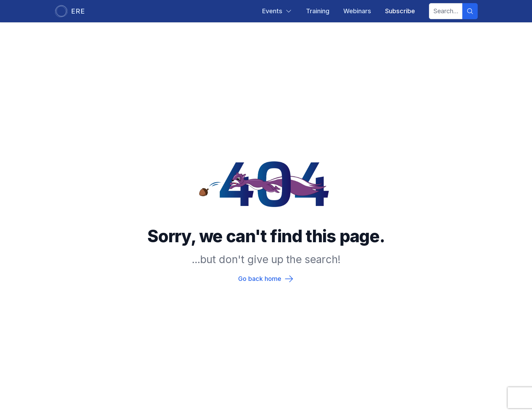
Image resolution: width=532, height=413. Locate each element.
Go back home (266, 279)
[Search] (470, 11)
